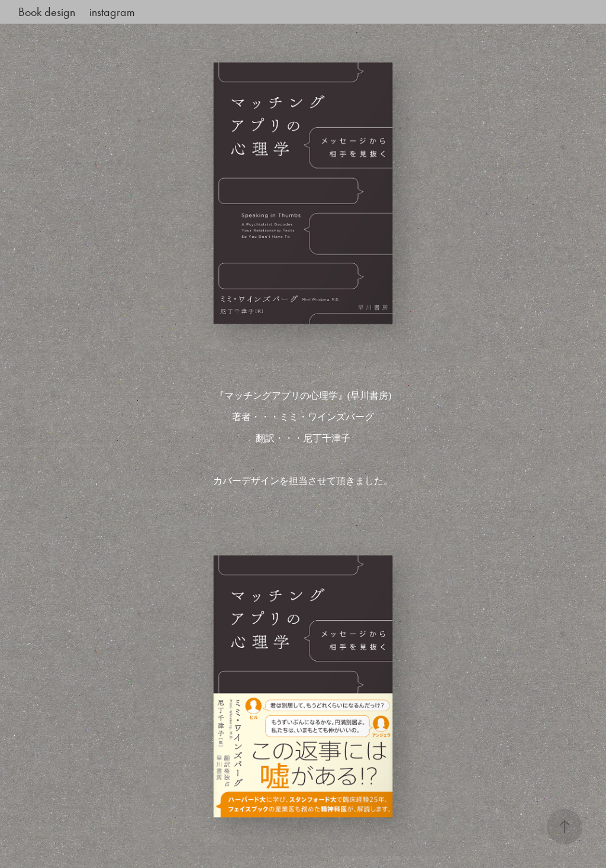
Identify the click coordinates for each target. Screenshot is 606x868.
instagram (112, 12)
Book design (47, 12)
